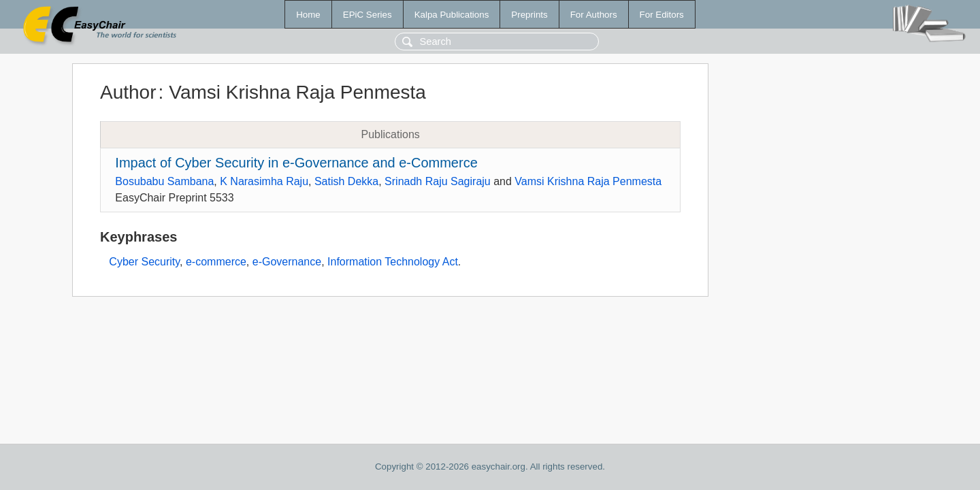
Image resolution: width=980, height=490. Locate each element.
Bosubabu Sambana (164, 181)
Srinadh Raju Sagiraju (438, 181)
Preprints (529, 15)
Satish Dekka (346, 181)
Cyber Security (144, 262)
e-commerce (216, 262)
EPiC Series (367, 15)
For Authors (594, 15)
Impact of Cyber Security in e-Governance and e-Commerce (296, 163)
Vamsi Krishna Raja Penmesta (588, 181)
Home (308, 15)
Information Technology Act (393, 262)
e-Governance (287, 262)
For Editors (662, 15)
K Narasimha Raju (264, 181)
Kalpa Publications (452, 15)
